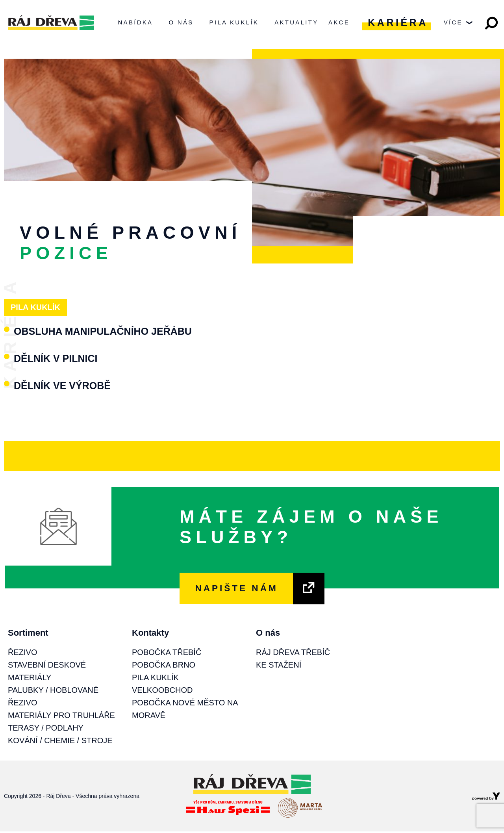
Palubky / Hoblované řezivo (53, 698)
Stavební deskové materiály (47, 673)
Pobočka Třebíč (167, 654)
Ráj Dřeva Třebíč (293, 654)
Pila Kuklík (234, 23)
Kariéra (398, 23)
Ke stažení (279, 666)
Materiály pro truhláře (61, 717)
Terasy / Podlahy (46, 729)
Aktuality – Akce (312, 23)
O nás (181, 23)
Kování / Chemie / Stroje (60, 742)
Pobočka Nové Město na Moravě (185, 711)
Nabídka (135, 23)
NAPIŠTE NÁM (236, 590)
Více (458, 25)
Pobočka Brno (164, 666)
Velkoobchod (162, 692)
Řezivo (22, 654)
